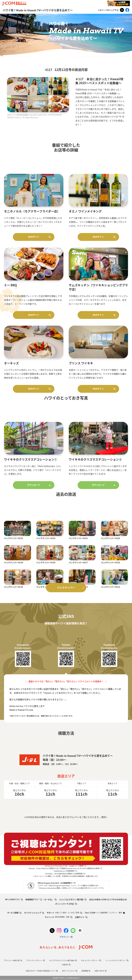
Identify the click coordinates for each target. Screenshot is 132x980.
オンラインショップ (34, 913)
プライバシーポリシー (36, 960)
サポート (64, 913)
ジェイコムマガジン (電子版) (73, 899)
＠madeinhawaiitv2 (66, 648)
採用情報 (86, 971)
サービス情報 (14, 913)
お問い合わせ (101, 971)
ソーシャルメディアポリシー (117, 960)
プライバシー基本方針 (13, 960)
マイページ (59, 917)
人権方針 (66, 965)
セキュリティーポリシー (91, 960)
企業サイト (81, 917)
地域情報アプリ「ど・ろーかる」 (41, 899)
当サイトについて (70, 971)
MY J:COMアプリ (14, 899)
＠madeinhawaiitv (23, 648)
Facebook (127, 10)
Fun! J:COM (105, 913)
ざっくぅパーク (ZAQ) (66, 904)
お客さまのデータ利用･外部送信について (42, 971)
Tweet (122, 10)
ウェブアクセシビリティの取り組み (63, 960)
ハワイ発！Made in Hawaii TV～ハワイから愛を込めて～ (38, 10)
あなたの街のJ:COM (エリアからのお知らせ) (108, 899)
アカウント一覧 (66, 937)
